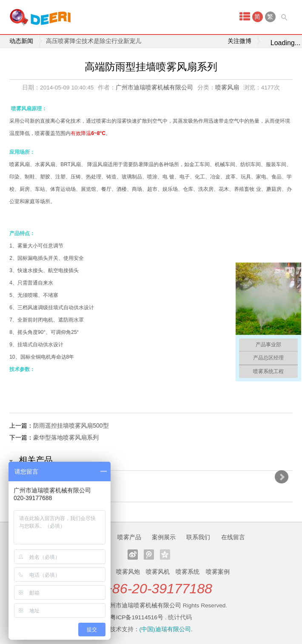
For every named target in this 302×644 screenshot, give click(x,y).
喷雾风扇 (227, 88)
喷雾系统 (188, 572)
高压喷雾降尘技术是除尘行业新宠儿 (94, 41)
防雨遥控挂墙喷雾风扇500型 (71, 425)
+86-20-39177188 (158, 589)
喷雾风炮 (128, 572)
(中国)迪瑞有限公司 (165, 629)
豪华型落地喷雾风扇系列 (66, 437)
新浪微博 (133, 555)
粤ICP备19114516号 (137, 617)
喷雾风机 (158, 572)
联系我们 (198, 537)
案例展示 (164, 537)
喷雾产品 (129, 537)
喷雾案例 (218, 572)
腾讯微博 (149, 555)
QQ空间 (165, 555)
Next (282, 477)
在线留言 (233, 537)
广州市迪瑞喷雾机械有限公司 (154, 88)
